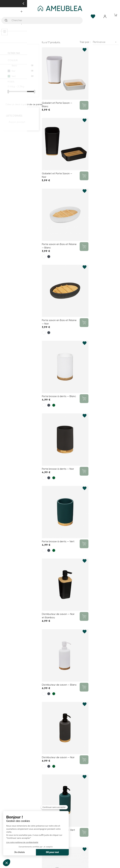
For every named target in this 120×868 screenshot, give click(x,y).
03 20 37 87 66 (60, 663)
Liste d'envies (14, 116)
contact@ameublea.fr (60, 694)
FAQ (60, 724)
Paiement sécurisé (60, 776)
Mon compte (60, 765)
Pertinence (106, 42)
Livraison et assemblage (60, 735)
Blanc (21, 66)
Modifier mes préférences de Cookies (60, 746)
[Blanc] (44, 163)
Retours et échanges (60, 788)
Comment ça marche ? (60, 712)
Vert (21, 76)
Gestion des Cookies (60, 793)
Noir (21, 71)
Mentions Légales (60, 782)
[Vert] (54, 227)
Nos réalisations (60, 729)
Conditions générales (60, 771)
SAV (60, 740)
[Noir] (49, 163)
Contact (60, 759)
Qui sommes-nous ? (60, 718)
